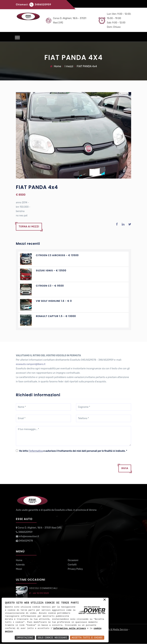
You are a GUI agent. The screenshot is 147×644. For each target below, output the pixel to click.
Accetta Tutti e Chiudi (87, 638)
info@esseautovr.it (29, 537)
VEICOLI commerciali (43, 588)
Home (57, 66)
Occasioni (73, 560)
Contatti (72, 565)
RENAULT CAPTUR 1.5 (49, 316)
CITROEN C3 (44, 286)
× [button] (105, 600)
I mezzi (69, 66)
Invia (125, 469)
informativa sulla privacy (70, 628)
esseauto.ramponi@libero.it (31, 364)
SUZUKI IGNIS (44, 271)
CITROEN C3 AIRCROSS (51, 255)
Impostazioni (25, 638)
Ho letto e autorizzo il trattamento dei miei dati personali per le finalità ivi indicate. (73, 451)
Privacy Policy (75, 569)
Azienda (20, 565)
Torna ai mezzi (29, 227)
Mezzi (19, 569)
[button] (17, 38)
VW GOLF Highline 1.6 (50, 301)
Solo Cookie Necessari (52, 638)
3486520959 (43, 5)
